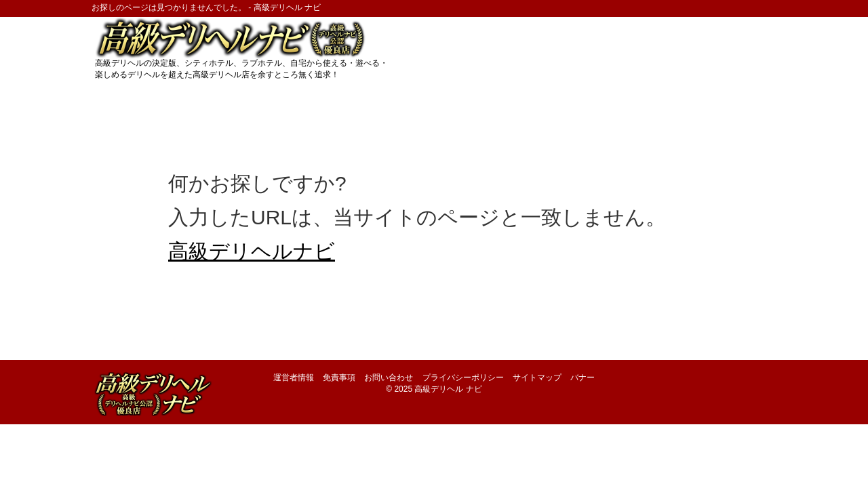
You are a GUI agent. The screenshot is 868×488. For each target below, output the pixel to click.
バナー (583, 378)
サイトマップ (537, 378)
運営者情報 (294, 378)
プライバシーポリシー (463, 378)
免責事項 (339, 378)
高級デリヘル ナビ (448, 389)
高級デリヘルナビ (252, 251)
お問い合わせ (389, 378)
